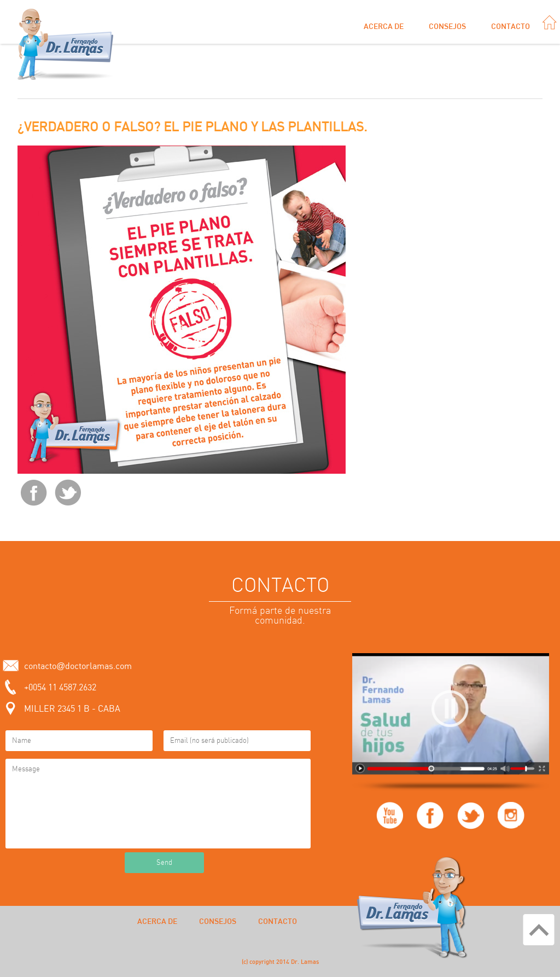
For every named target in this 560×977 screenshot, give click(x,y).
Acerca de (384, 27)
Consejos (447, 27)
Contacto (511, 27)
